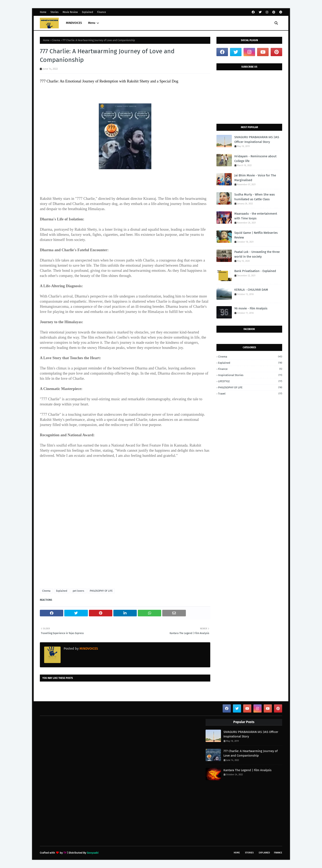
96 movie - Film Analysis (251, 308)
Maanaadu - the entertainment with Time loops (256, 216)
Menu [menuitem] (92, 23)
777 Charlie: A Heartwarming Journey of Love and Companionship (251, 753)
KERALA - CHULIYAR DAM (251, 290)
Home (43, 12)
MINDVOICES (88, 649)
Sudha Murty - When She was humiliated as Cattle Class (255, 197)
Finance (102, 12)
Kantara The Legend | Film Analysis (247, 770)
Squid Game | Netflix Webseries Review (256, 235)
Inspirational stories (250, 375)
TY (65, 853)
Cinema (56, 40)
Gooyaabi (93, 853)
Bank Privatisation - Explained (255, 271)
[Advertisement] (125, 528)
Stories (55, 12)
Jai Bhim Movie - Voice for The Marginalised (255, 178)
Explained (87, 12)
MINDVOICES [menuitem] (74, 23)
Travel (250, 394)
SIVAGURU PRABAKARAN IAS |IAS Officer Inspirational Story (257, 139)
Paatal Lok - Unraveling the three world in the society (257, 254)
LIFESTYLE (250, 381)
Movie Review (70, 12)
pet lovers (78, 591)
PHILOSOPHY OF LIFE (101, 591)
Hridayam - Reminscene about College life (255, 159)
